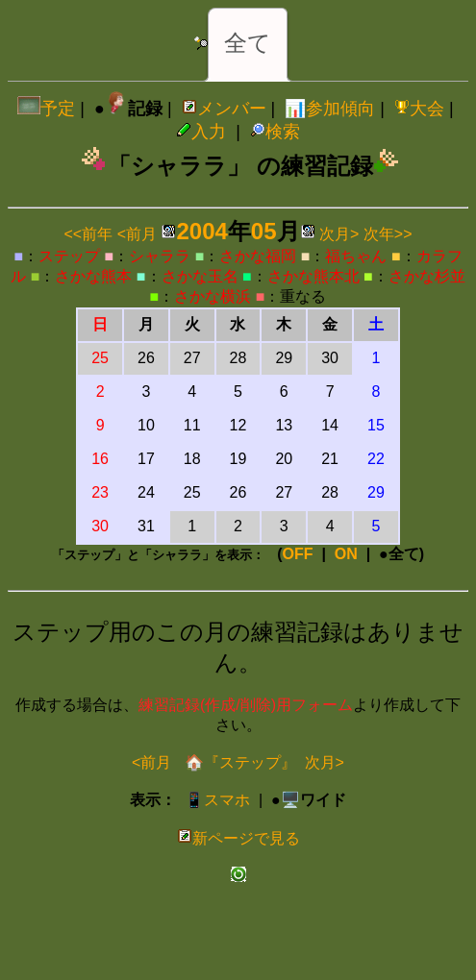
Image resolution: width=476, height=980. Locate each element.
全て (248, 43)
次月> (339, 234)
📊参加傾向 (330, 109)
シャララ (160, 256)
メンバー (224, 109)
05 (264, 231)
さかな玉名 (200, 276)
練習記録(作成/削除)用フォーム (246, 705)
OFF (298, 554)
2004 (201, 231)
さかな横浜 (213, 296)
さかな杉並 (427, 276)
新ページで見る (238, 838)
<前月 (137, 234)
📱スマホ (217, 800)
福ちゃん (356, 256)
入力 (201, 132)
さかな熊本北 (313, 276)
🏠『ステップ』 (238, 762)
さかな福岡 (258, 256)
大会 (419, 109)
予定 (46, 109)
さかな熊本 (93, 276)
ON (346, 554)
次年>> (388, 234)
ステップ (69, 256)
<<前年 (89, 234)
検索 (275, 132)
